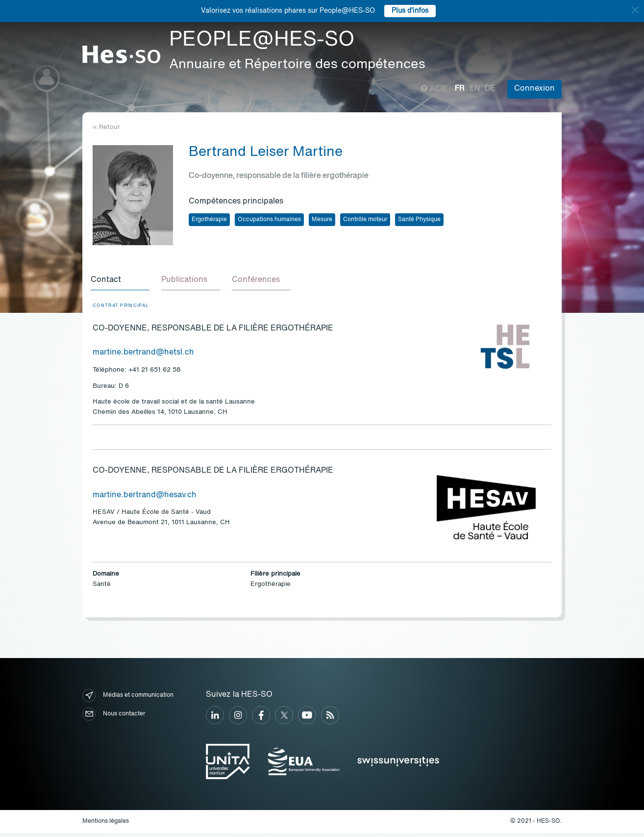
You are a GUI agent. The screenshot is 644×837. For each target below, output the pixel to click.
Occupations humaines (269, 220)
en (475, 89)
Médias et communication (128, 699)
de (490, 89)
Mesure (322, 220)
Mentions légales (106, 825)
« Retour (106, 127)
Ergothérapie (209, 220)
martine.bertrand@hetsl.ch (143, 356)
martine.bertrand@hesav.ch (145, 499)
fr (460, 89)
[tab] (122, 282)
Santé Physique (419, 220)
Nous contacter (114, 718)
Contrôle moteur (365, 220)
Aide (434, 89)
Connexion (534, 89)
